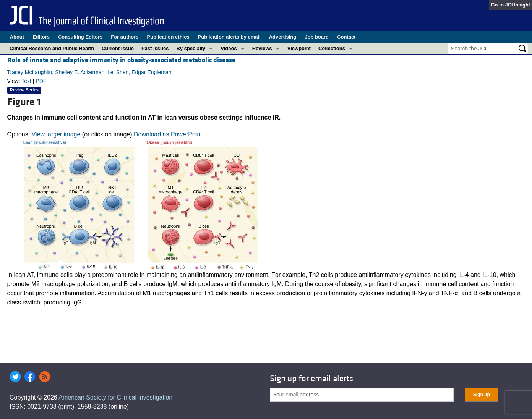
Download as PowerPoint (168, 134)
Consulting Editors (80, 37)
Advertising (283, 37)
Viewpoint (299, 48)
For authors (125, 37)
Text (26, 81)
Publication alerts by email (229, 37)
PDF (41, 81)
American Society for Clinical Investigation (115, 397)
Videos (229, 48)
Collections (332, 48)
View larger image (56, 134)
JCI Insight (518, 5)
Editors (41, 37)
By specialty (191, 48)
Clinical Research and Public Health (52, 48)
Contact (346, 37)
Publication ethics (168, 37)
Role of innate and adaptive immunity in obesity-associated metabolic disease (121, 60)
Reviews (262, 48)
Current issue (118, 48)
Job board (317, 37)
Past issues (155, 48)
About (17, 37)
